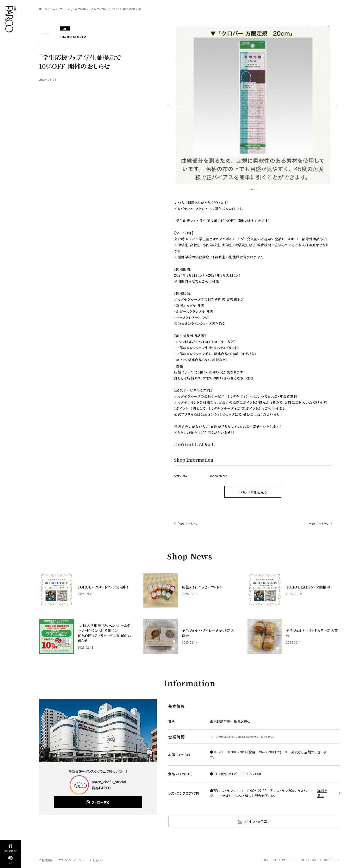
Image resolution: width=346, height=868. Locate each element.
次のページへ (318, 524)
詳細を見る (322, 793)
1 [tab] (249, 189)
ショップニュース (60, 9)
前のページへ (188, 524)
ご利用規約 (46, 860)
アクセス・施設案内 (257, 822)
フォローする (101, 802)
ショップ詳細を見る (253, 492)
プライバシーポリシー (71, 860)
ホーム (43, 9)
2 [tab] (252, 189)
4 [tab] (257, 189)
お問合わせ (97, 860)
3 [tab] (254, 189)
